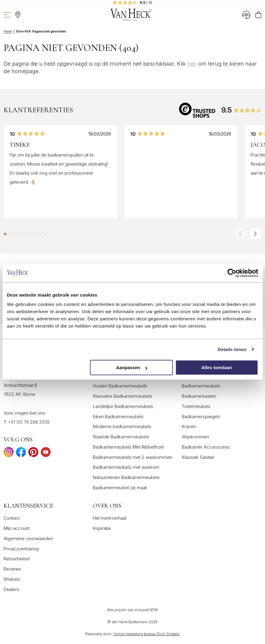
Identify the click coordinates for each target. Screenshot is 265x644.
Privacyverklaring (21, 549)
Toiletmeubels (196, 406)
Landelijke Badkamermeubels (123, 406)
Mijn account (17, 528)
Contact (12, 518)
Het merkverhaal (110, 518)
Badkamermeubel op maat (120, 488)
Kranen (189, 426)
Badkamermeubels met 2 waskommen (132, 457)
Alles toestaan (217, 367)
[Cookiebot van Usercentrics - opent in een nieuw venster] (232, 273)
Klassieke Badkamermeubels (123, 396)
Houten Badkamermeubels (120, 386)
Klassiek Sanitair (198, 457)
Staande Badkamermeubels (121, 437)
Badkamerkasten (199, 396)
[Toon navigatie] (7, 15)
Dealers (11, 589)
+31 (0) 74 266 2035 (29, 422)
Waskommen (195, 437)
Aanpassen (132, 367)
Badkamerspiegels (201, 417)
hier (192, 64)
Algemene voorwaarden (28, 538)
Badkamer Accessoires (206, 447)
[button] (5, 234)
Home (8, 31)
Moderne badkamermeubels (122, 426)
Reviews (12, 569)
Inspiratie (102, 528)
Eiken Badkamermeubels (118, 417)
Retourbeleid (17, 559)
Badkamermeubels (201, 386)
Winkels (12, 579)
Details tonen (232, 349)
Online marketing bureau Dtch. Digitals (147, 634)
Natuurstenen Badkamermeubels (126, 477)
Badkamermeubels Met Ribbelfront (128, 447)
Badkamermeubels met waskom (126, 467)
